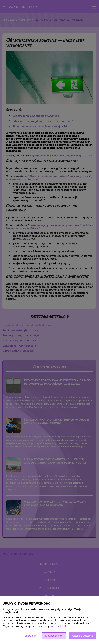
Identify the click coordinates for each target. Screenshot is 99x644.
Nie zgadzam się (54, 636)
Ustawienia (30, 636)
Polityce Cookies (60, 626)
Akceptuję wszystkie (83, 636)
